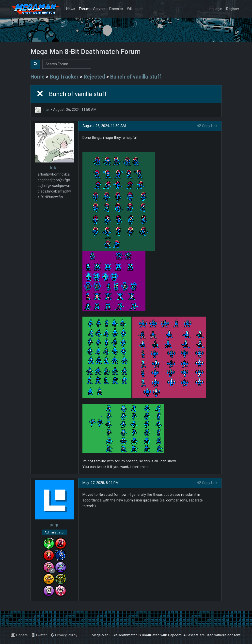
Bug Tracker (64, 77)
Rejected (94, 77)
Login (218, 9)
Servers (99, 9)
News (71, 9)
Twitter (39, 635)
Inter (46, 110)
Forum (84, 9)
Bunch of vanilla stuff (136, 77)
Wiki (130, 9)
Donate (19, 635)
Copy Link (207, 126)
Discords (116, 9)
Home (38, 77)
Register (233, 9)
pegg (55, 525)
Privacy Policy (64, 635)
